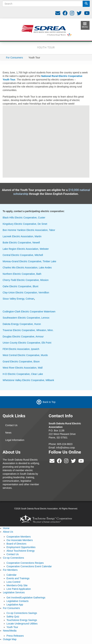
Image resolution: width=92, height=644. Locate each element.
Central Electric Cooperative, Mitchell (23, 255)
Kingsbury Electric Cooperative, (20, 224)
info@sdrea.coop (65, 448)
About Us (8, 532)
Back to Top (49, 402)
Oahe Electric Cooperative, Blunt (20, 286)
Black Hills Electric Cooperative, (20, 218)
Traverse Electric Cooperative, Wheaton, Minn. (28, 330)
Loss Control (13, 582)
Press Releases (15, 636)
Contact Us (11, 425)
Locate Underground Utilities (22, 624)
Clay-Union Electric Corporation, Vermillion (26, 293)
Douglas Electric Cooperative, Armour (23, 337)
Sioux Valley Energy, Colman (18, 299)
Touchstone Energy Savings (22, 620)
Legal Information (15, 440)
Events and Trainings (18, 578)
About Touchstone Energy (21, 551)
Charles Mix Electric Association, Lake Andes (27, 268)
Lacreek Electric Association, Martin (22, 236)
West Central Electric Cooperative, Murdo (25, 355)
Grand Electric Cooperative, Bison (21, 362)
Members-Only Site (17, 585)
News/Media (10, 631)
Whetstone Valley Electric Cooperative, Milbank (28, 380)
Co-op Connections (14, 558)
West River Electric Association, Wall (23, 368)
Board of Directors (16, 544)
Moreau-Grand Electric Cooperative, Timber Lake (29, 261)
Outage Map (10, 639)
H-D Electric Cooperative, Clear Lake (23, 374)
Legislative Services (14, 592)
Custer (41, 218)
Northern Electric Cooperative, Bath (22, 274)
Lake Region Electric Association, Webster (26, 249)
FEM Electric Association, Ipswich (21, 349)
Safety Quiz (13, 617)
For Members (10, 570)
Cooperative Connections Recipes (25, 563)
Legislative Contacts (17, 601)
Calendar (11, 575)
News (8, 433)
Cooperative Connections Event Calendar (29, 566)
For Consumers (14, 58)
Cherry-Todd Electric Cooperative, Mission (26, 280)
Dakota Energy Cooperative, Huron (22, 324)
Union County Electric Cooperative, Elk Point (27, 343)
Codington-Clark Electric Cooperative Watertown (29, 312)
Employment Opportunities (21, 547)
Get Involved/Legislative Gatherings (26, 598)
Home (6, 528)
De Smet (42, 224)
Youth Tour (12, 627)
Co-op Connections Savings (22, 613)
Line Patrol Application (19, 589)
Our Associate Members (20, 540)
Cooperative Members (19, 537)
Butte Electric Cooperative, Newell (21, 243)
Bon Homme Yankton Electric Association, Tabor (29, 230)
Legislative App (15, 605)
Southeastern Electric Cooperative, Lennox (26, 318)
